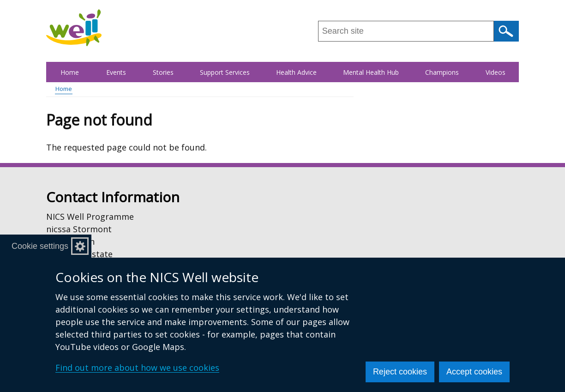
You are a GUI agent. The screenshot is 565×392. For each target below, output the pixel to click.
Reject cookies (400, 372)
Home (70, 72)
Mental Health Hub (371, 72)
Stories (163, 72)
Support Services (225, 72)
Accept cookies (474, 372)
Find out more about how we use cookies (137, 368)
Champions (442, 72)
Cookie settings (40, 246)
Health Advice (296, 72)
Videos (496, 72)
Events (116, 72)
